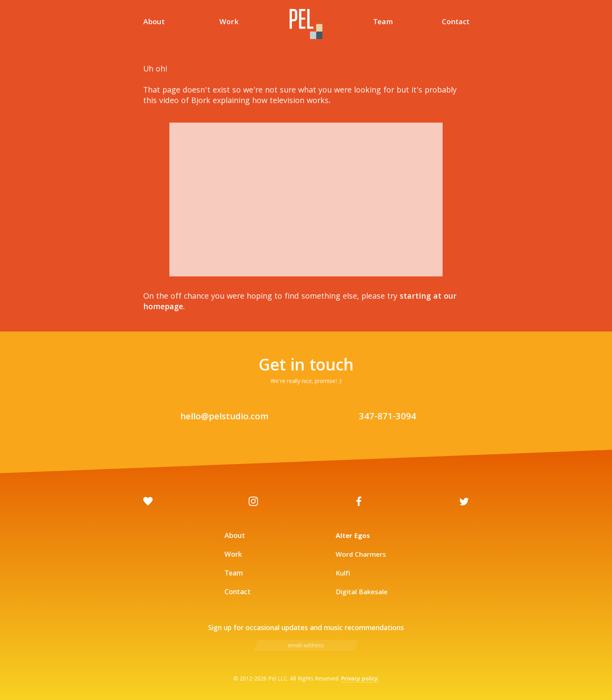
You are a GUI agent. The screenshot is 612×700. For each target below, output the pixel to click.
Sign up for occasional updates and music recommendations (306, 629)
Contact (456, 23)
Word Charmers (361, 555)
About (154, 23)
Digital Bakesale (362, 593)
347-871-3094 (388, 418)
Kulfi (343, 574)
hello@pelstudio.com (224, 418)
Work (229, 23)
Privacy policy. (360, 679)
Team (383, 23)
